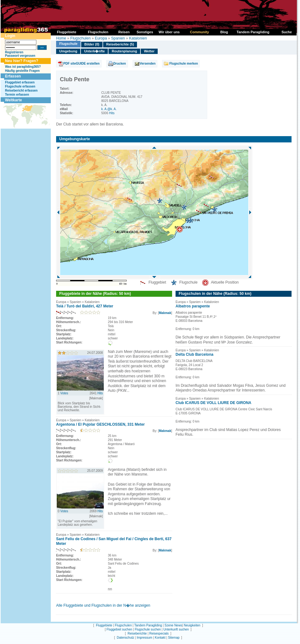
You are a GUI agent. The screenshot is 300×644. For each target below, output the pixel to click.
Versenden (148, 64)
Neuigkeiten (192, 625)
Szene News (173, 625)
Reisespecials (159, 633)
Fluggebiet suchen (119, 629)
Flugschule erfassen (20, 86)
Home (61, 38)
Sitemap (174, 638)
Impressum (144, 638)
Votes (64, 393)
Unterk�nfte (94, 51)
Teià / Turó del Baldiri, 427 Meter (85, 306)
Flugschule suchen (148, 629)
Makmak (165, 313)
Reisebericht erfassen (21, 90)
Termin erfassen (17, 95)
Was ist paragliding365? (23, 67)
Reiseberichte (137, 633)
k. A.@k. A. (109, 109)
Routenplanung (124, 51)
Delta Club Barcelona (195, 354)
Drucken (120, 64)
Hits (112, 113)
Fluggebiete (104, 625)
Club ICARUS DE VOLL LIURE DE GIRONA (213, 403)
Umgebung (68, 51)
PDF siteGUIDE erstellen (82, 64)
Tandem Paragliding (148, 625)
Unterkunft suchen (176, 629)
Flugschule (68, 44)
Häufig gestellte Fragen (22, 71)
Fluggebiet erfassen (20, 82)
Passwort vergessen (20, 56)
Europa (101, 38)
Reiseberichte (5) (120, 44)
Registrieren (14, 52)
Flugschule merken (184, 64)
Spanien (118, 38)
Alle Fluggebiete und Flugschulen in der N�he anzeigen (103, 605)
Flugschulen (80, 38)
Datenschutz (125, 638)
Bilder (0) (92, 44)
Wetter (149, 51)
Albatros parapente (193, 306)
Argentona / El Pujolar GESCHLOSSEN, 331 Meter (100, 424)
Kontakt (160, 638)
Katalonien (138, 38)
